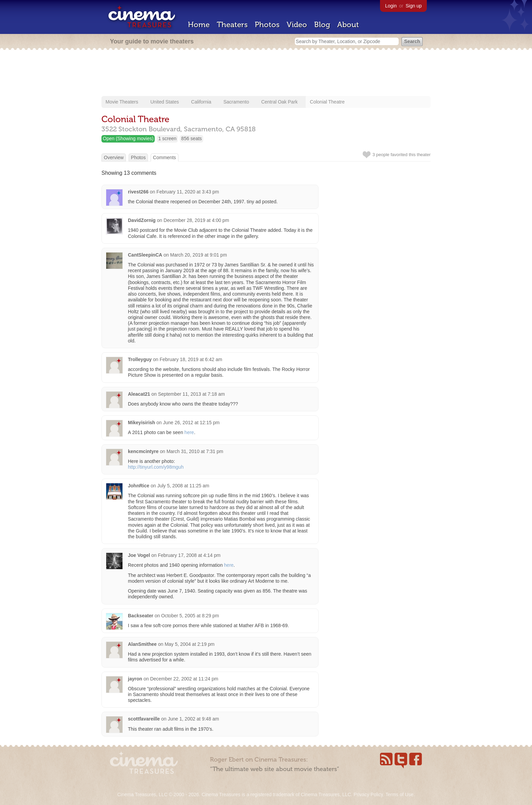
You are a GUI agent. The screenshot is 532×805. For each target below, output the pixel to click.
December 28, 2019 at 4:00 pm (196, 220)
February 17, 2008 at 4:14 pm (189, 555)
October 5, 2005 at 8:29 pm (190, 616)
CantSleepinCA (145, 255)
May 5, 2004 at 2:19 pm (189, 644)
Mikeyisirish (141, 423)
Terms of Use (399, 794)
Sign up (414, 6)
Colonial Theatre (327, 102)
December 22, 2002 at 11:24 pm (184, 679)
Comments (165, 157)
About (348, 25)
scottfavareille (144, 719)
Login (391, 6)
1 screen (167, 138)
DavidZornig (142, 220)
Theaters (232, 25)
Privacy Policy (368, 794)
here (189, 432)
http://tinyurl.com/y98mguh (156, 467)
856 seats (192, 138)
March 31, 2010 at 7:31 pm (195, 451)
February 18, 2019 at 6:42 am (191, 359)
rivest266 (138, 192)
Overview (114, 157)
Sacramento (236, 102)
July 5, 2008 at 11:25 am (183, 486)
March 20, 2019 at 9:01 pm (198, 255)
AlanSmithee (142, 644)
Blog (322, 25)
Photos (267, 25)
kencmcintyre (143, 451)
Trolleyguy (140, 359)
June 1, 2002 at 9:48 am (194, 719)
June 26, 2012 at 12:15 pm (192, 423)
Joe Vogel (139, 555)
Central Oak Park (279, 102)
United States (165, 102)
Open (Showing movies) (128, 138)
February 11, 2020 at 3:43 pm (188, 192)
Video (297, 25)
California (201, 102)
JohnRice (139, 486)
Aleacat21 (139, 394)
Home (199, 25)
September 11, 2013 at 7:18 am (192, 394)
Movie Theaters (122, 102)
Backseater (141, 616)
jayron (135, 679)
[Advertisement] (266, 74)
